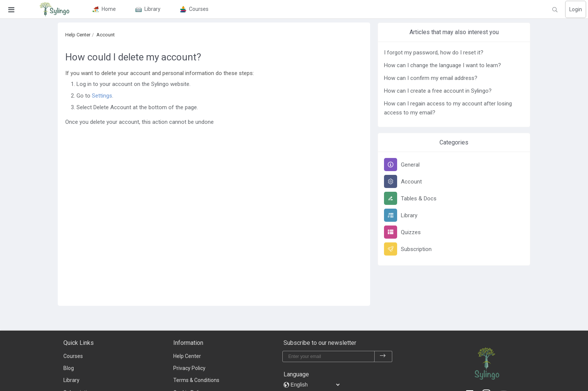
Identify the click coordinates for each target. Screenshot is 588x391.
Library (71, 380)
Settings (102, 96)
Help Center (78, 35)
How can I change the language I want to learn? (442, 65)
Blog (69, 368)
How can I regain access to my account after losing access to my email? (448, 108)
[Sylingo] (54, 9)
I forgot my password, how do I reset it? (434, 53)
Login (576, 9)
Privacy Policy (189, 368)
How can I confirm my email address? (431, 78)
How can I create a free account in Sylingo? (438, 91)
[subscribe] (383, 356)
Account (106, 35)
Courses (73, 356)
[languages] (315, 385)
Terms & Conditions (196, 380)
